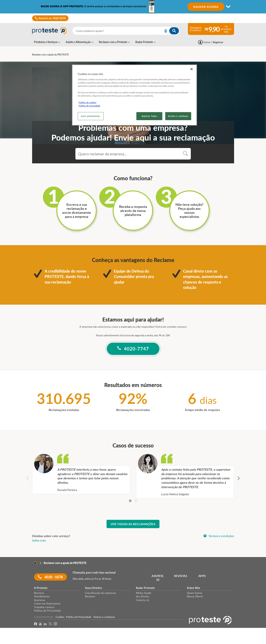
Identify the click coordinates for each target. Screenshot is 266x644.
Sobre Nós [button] (194, 588)
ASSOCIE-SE (158, 578)
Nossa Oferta (195, 596)
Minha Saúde (144, 593)
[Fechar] (192, 69)
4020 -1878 (50, 577)
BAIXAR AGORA (206, 7)
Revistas (39, 593)
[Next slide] (238, 479)
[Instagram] (55, 624)
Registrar (218, 42)
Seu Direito (143, 596)
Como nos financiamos (47, 603)
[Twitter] (50, 624)
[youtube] (40, 624)
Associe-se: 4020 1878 (50, 18)
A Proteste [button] (41, 588)
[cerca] (113, 31)
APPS (202, 576)
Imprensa (40, 600)
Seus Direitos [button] (94, 588)
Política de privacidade (89, 106)
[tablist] (133, 501)
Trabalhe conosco (44, 607)
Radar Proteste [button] (145, 588)
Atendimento (42, 596)
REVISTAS (181, 576)
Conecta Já (143, 600)
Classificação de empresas (101, 593)
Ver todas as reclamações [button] (133, 524)
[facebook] (36, 624)
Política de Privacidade (48, 611)
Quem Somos (195, 593)
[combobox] (126, 31)
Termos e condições (219, 536)
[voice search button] (164, 31)
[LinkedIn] (45, 624)
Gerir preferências (90, 116)
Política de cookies (88, 102)
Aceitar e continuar (178, 116)
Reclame (90, 596)
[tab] (130, 501)
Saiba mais (39, 540)
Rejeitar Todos (149, 116)
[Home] (36, 563)
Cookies (60, 617)
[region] (134, 95)
